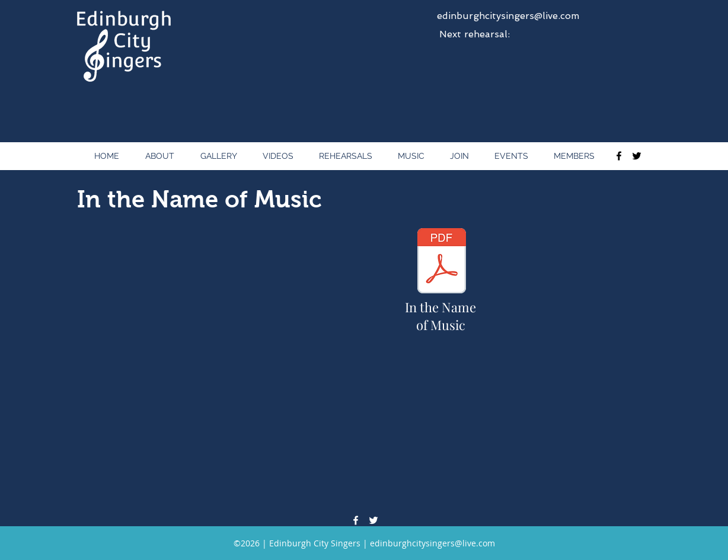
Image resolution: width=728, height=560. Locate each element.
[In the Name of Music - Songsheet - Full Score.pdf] (441, 262)
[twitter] (637, 156)
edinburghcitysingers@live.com (508, 16)
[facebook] (619, 156)
